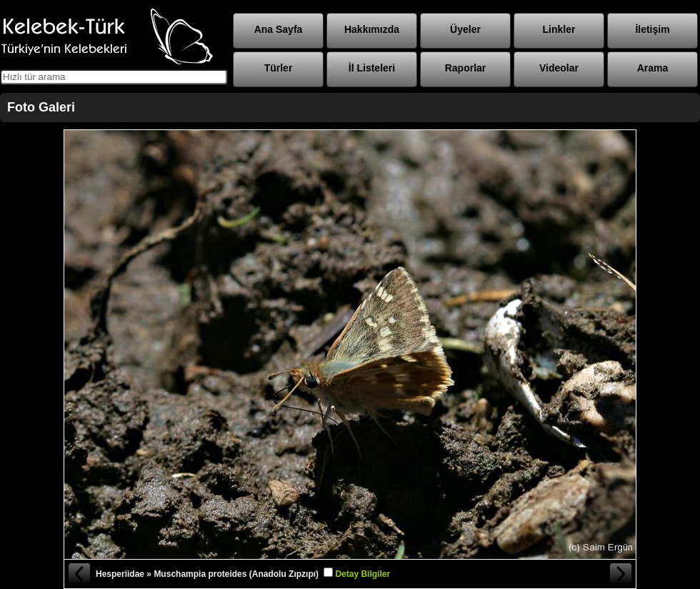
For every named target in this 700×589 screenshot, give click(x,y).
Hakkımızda (372, 29)
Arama (653, 68)
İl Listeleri (372, 68)
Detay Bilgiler (362, 574)
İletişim (652, 29)
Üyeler (465, 29)
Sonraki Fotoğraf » (621, 574)
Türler (279, 68)
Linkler (559, 29)
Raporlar (466, 68)
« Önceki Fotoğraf (79, 574)
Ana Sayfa (279, 29)
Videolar (559, 68)
